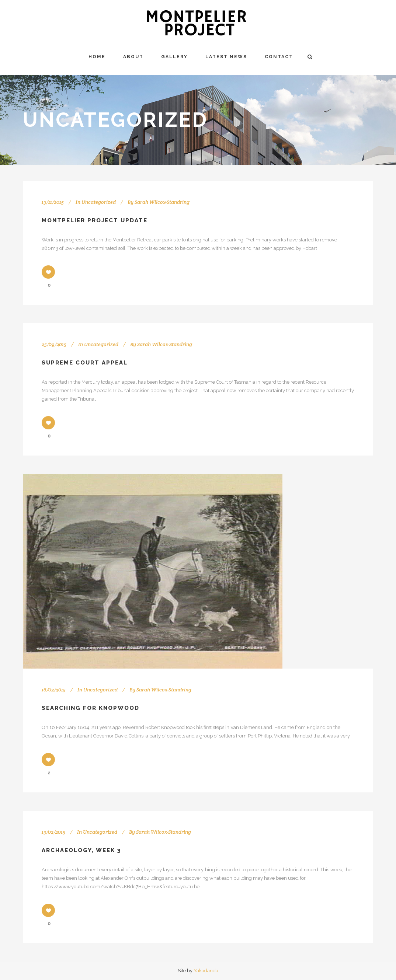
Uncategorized (99, 202)
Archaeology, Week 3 (81, 850)
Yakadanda (206, 971)
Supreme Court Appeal (85, 363)
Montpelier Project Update (95, 220)
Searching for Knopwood (91, 708)
